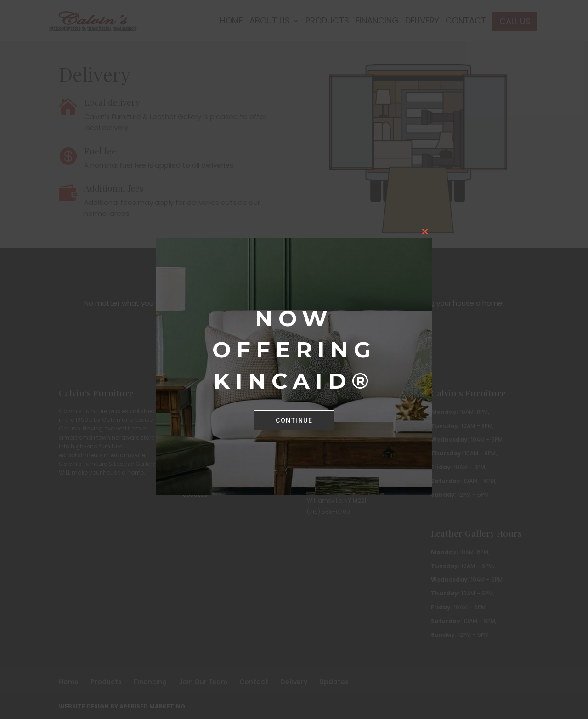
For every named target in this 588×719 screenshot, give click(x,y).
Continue (294, 420)
